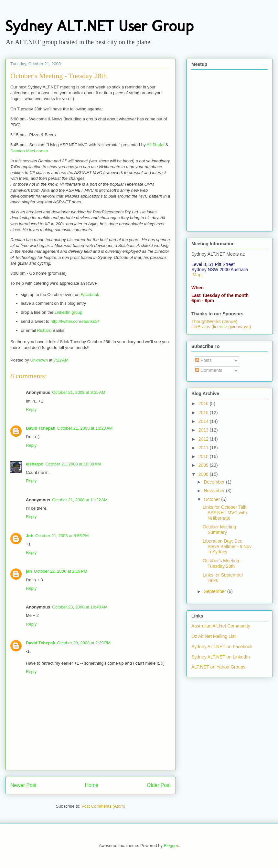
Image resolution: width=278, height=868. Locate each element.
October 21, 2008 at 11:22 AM (80, 500)
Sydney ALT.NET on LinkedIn (221, 657)
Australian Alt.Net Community (221, 626)
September (215, 591)
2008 (204, 474)
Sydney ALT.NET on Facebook (222, 647)
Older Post (159, 785)
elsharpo (35, 464)
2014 (204, 421)
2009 (204, 465)
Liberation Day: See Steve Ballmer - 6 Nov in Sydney (227, 546)
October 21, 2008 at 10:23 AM (85, 428)
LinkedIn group (69, 312)
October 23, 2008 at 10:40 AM (80, 607)
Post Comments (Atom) (103, 806)
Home (92, 785)
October (212, 499)
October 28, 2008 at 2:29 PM (84, 643)
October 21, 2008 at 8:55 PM (62, 536)
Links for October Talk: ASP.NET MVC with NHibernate (225, 513)
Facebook (90, 295)
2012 (204, 439)
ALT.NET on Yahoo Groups (218, 667)
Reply (31, 409)
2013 (204, 430)
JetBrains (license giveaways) (221, 327)
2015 (204, 413)
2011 (204, 448)
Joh (30, 536)
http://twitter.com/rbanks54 (75, 321)
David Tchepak (41, 428)
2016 (204, 403)
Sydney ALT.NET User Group (99, 26)
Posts (203, 360)
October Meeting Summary (219, 530)
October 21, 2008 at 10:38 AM (73, 464)
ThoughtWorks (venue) (214, 322)
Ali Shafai (155, 145)
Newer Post (23, 785)
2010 (204, 456)
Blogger (171, 846)
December (215, 482)
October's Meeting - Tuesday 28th (222, 563)
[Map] (197, 275)
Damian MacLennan (29, 151)
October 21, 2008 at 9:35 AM (79, 392)
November (215, 491)
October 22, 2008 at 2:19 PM (61, 571)
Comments (209, 370)
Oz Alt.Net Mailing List (214, 636)
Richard (44, 330)
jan (29, 571)
